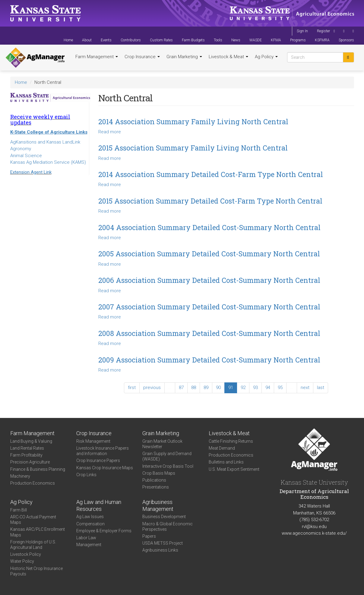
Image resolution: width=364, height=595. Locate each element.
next (305, 388)
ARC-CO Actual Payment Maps (33, 520)
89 (206, 388)
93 (255, 388)
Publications (154, 480)
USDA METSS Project (163, 543)
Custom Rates (161, 40)
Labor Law (86, 538)
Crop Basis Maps (159, 473)
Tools (218, 40)
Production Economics (33, 483)
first (132, 388)
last (321, 388)
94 (268, 388)
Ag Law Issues (90, 517)
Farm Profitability (26, 455)
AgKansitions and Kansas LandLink (45, 142)
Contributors (131, 40)
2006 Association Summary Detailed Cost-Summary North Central (209, 280)
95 (280, 388)
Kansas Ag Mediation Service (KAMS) (48, 162)
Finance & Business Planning (38, 469)
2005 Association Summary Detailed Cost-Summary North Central (209, 254)
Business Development (164, 517)
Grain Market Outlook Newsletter (162, 444)
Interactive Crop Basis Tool (168, 466)
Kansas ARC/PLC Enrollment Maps (38, 532)
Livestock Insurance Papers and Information (103, 451)
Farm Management (97, 57)
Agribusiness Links (160, 550)
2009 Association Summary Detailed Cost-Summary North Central (209, 360)
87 (181, 388)
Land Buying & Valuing (31, 441)
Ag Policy (266, 57)
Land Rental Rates (27, 448)
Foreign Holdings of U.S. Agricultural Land (33, 545)
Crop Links (86, 475)
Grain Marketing (184, 57)
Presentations (156, 487)
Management (89, 545)
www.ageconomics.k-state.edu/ (314, 533)
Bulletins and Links (226, 462)
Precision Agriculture (30, 462)
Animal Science (26, 156)
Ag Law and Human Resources (99, 505)
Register (323, 31)
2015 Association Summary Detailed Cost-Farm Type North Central (210, 201)
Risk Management (93, 441)
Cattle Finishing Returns (231, 441)
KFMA (276, 40)
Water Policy (22, 561)
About (87, 40)
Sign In (302, 31)
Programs (298, 40)
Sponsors (346, 40)
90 (218, 388)
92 (243, 388)
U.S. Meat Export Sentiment (234, 469)
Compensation (90, 524)
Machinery (20, 476)
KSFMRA (322, 40)
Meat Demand (222, 448)
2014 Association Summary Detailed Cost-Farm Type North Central (211, 174)
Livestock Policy (26, 554)
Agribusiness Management (158, 505)
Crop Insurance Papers (98, 460)
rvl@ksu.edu (314, 527)
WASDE (256, 40)
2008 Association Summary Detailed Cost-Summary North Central (209, 333)
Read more (110, 132)
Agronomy (21, 149)
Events (106, 40)
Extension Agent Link (31, 172)
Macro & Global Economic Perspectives (168, 527)
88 (194, 388)
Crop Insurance (142, 57)
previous (152, 388)
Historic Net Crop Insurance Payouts (36, 571)
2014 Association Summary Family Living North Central (193, 122)
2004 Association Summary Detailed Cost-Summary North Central (209, 227)
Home (68, 40)
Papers (149, 536)
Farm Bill (19, 510)
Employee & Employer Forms (104, 531)
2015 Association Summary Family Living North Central (193, 148)
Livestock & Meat (228, 57)
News (236, 40)
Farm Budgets (193, 40)
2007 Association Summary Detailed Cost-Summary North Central (209, 307)
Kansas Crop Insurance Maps (105, 468)
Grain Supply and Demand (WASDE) (167, 456)
